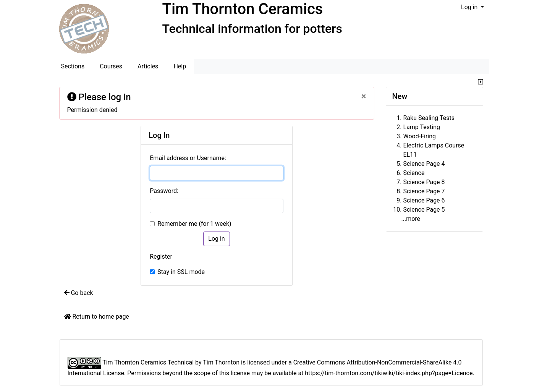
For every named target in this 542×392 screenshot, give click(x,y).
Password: (164, 191)
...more (411, 219)
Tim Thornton (221, 362)
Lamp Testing (422, 127)
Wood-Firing (420, 136)
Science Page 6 (424, 200)
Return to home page (97, 317)
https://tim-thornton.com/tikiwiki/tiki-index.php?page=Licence (389, 373)
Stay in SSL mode (181, 272)
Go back (79, 293)
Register (161, 257)
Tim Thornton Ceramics (243, 9)
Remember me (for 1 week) (194, 224)
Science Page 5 (424, 210)
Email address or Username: (188, 158)
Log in (470, 7)
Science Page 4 (424, 164)
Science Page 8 (424, 182)
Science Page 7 (424, 191)
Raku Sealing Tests (429, 118)
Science (414, 173)
